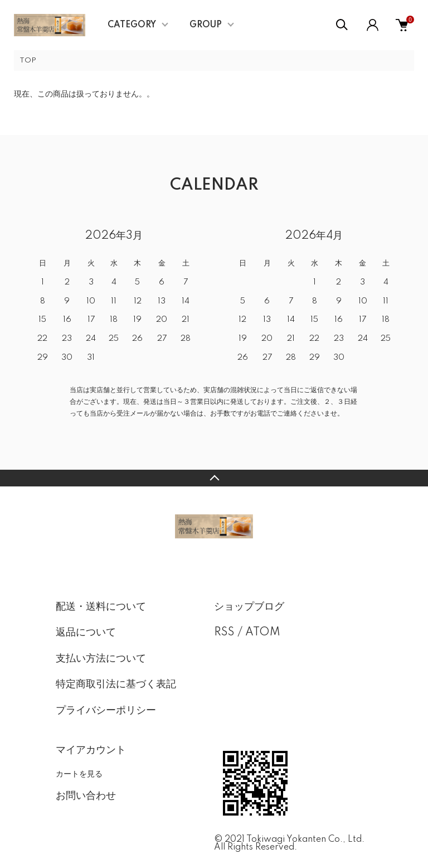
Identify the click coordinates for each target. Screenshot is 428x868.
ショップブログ (249, 607)
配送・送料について (101, 607)
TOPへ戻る (214, 478)
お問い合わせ (86, 796)
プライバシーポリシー (106, 711)
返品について (86, 633)
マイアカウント (91, 750)
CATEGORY (132, 25)
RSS (224, 633)
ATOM (263, 633)
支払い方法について (101, 659)
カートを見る (79, 774)
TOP (28, 61)
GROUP (206, 25)
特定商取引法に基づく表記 (116, 684)
